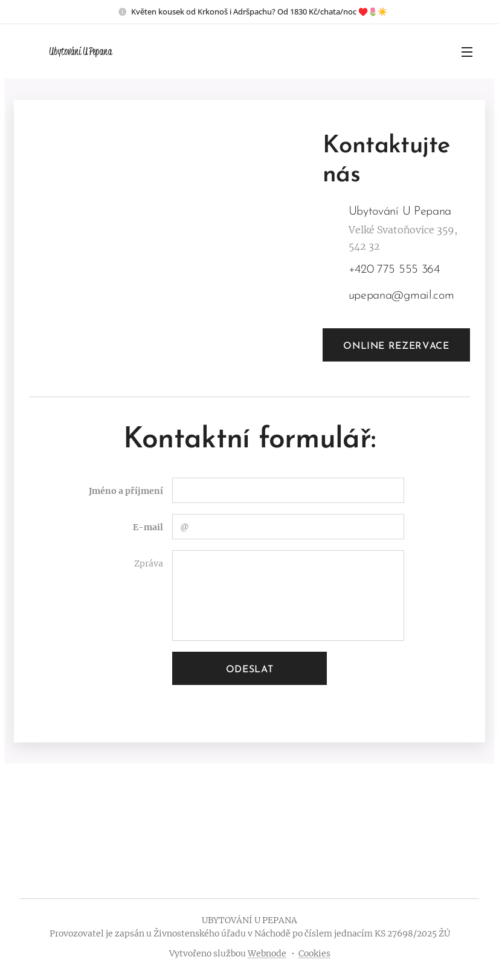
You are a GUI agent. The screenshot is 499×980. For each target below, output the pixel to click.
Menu (467, 52)
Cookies (314, 953)
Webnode (267, 953)
